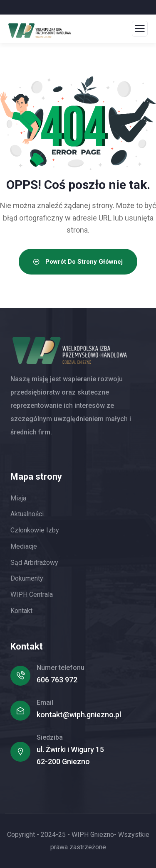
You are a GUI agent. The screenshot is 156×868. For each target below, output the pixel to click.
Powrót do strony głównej (78, 262)
